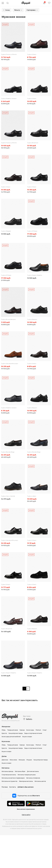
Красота (4, 733)
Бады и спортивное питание (33, 733)
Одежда (22, 730)
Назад (7, 10)
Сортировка (31, 10)
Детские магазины (33, 771)
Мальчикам (13, 760)
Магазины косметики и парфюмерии (13, 778)
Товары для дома (13, 730)
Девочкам (5, 760)
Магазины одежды (7, 771)
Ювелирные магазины (26, 781)
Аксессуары (30, 730)
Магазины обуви (20, 771)
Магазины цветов (40, 781)
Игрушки (29, 760)
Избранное (49, 3)
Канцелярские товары (16, 733)
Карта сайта (26, 815)
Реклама (5, 787)
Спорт (45, 730)
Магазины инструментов (9, 781)
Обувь (4, 730)
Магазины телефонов (33, 778)
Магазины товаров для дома (27, 775)
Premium (38, 730)
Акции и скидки (27, 737)
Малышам (22, 760)
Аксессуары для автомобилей (11, 737)
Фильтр (17, 10)
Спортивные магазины (9, 775)
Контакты (13, 787)
